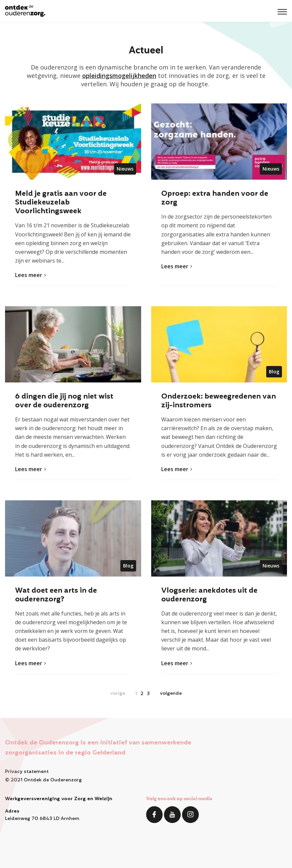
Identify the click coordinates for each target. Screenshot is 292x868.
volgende (171, 694)
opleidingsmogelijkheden (119, 76)
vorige (118, 694)
